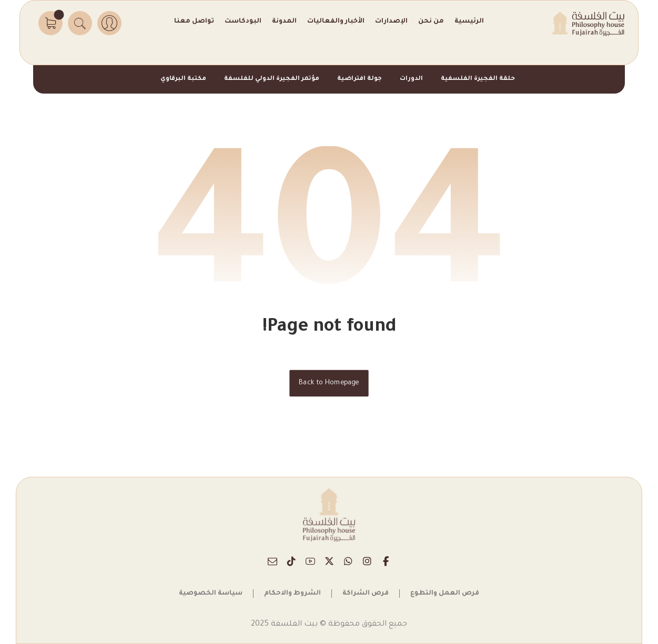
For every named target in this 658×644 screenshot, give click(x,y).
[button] (50, 23)
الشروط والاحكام (292, 594)
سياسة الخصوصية (211, 594)
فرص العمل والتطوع (445, 594)
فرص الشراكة (366, 594)
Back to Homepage (329, 383)
